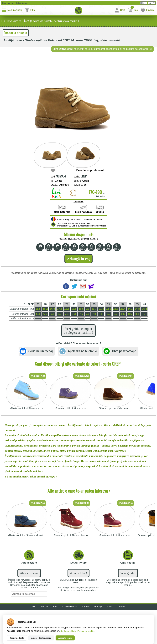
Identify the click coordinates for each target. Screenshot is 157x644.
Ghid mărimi (7, 3)
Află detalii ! (78, 573)
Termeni (44, 607)
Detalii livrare (21, 3)
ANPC (110, 607)
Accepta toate (65, 638)
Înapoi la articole (16, 33)
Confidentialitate (68, 631)
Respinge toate (17, 638)
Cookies (86, 607)
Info (34, 607)
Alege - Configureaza (41, 638)
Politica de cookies (86, 631)
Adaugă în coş (78, 259)
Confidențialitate (70, 607)
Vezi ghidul (128, 573)
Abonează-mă (29, 573)
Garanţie (98, 607)
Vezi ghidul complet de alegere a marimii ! (78, 331)
